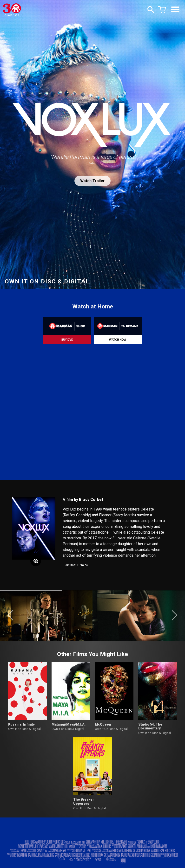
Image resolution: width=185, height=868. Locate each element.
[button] (10, 615)
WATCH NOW (118, 340)
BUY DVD (67, 340)
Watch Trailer (92, 181)
